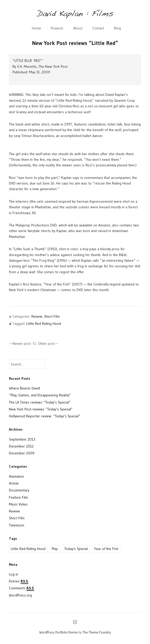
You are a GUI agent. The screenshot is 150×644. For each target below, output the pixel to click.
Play (55, 549)
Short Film (52, 316)
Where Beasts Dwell (24, 388)
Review (37, 316)
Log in (14, 574)
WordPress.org (20, 595)
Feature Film (18, 497)
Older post (46, 343)
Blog (117, 28)
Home (36, 28)
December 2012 (21, 446)
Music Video (18, 504)
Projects (57, 28)
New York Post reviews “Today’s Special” (41, 409)
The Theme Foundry (97, 632)
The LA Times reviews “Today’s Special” (40, 402)
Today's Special (76, 549)
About (78, 28)
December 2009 (22, 453)
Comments (22, 588)
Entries (19, 581)
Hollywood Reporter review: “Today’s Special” (45, 416)
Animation (16, 476)
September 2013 (22, 439)
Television (17, 525)
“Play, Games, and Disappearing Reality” (40, 395)
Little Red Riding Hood (44, 324)
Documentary (19, 490)
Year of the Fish (106, 549)
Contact (98, 28)
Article (14, 483)
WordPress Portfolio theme (58, 632)
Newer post (22, 343)
